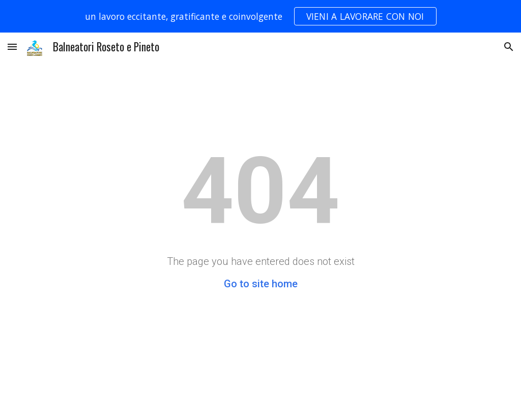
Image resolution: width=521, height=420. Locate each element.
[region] (260, 16)
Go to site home (261, 284)
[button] (12, 47)
